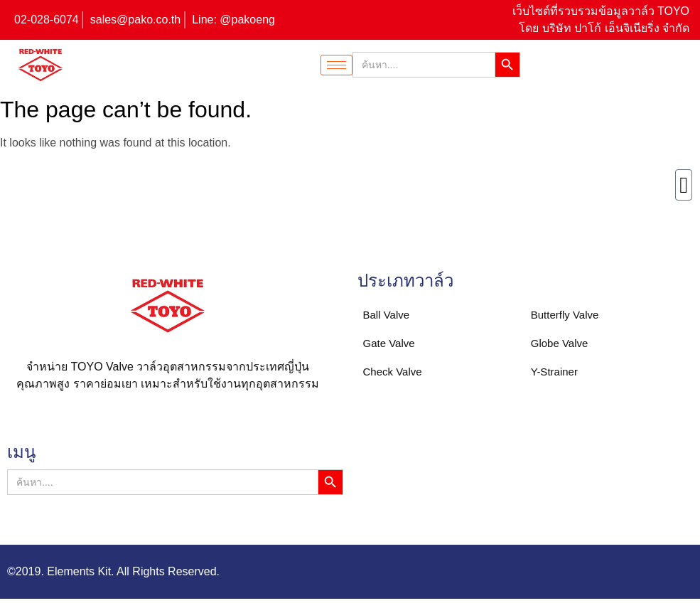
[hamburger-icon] (336, 65)
